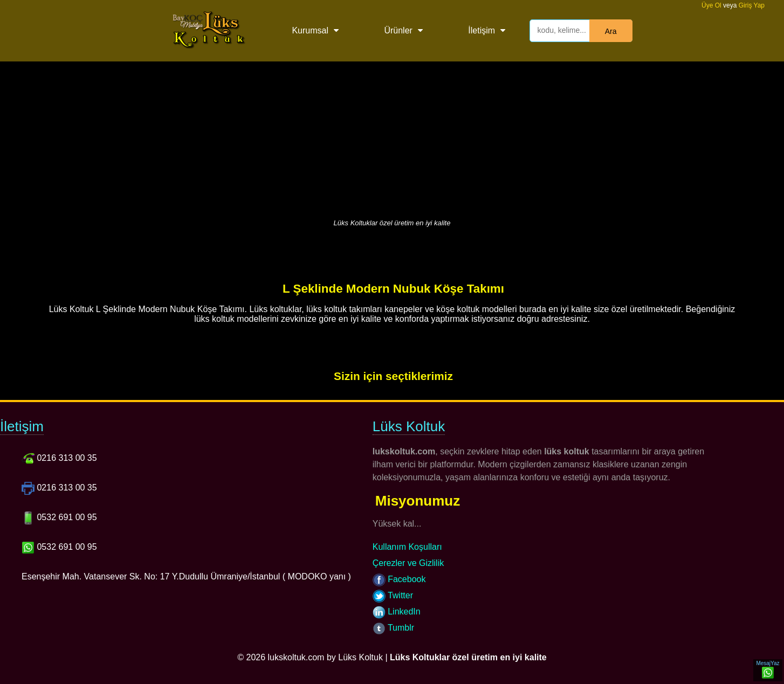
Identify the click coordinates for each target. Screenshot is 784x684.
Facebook (399, 579)
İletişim (482, 30)
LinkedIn (397, 612)
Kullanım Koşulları (407, 547)
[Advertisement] (392, 137)
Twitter (393, 595)
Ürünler (398, 30)
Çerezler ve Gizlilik (408, 563)
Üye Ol (711, 5)
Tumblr (393, 628)
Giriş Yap (752, 5)
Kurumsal (310, 30)
